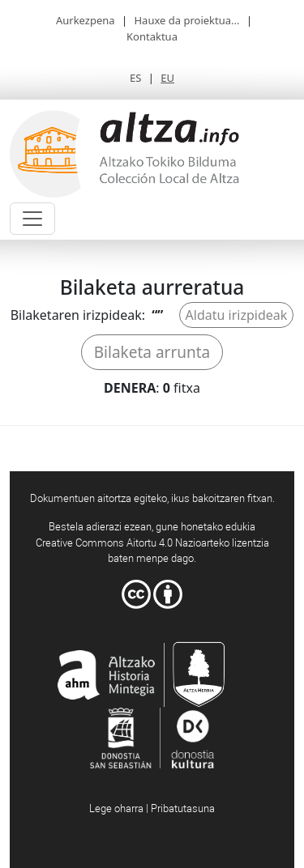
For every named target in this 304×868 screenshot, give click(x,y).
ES (135, 78)
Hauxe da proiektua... (186, 20)
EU (167, 78)
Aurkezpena (86, 20)
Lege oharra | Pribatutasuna (152, 808)
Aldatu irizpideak (237, 315)
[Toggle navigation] (32, 219)
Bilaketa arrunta (152, 352)
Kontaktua (152, 36)
